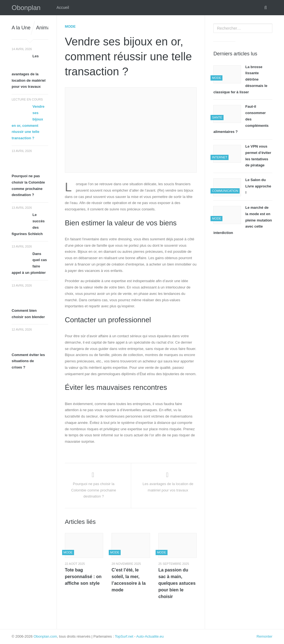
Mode (70, 26)
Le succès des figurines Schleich (28, 224)
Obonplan (26, 8)
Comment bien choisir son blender (28, 314)
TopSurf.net (124, 636)
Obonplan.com (45, 636)
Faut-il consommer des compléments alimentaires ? (241, 119)
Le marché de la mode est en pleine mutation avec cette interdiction (243, 220)
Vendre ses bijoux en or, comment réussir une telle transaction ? (28, 122)
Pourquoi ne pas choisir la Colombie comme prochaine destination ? (28, 185)
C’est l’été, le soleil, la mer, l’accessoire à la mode (129, 580)
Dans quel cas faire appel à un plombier (29, 263)
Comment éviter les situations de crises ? (28, 361)
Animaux (46, 28)
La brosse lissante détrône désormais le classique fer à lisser (240, 79)
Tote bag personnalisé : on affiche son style (83, 577)
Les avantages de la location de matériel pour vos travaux (29, 71)
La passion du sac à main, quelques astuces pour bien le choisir (177, 583)
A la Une (21, 28)
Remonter (264, 636)
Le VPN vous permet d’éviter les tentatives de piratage (258, 156)
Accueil (63, 7)
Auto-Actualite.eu (150, 636)
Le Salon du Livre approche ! (258, 186)
